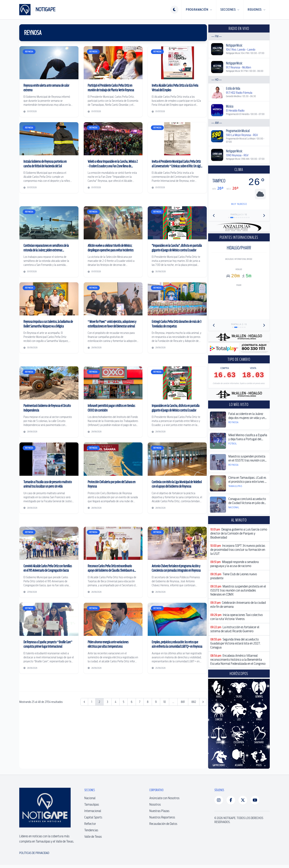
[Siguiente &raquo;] (203, 761)
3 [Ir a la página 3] (107, 761)
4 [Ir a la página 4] (115, 761)
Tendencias (91, 833)
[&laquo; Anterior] (84, 761)
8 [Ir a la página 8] (148, 761)
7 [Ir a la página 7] (140, 761)
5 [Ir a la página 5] (124, 761)
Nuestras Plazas (159, 814)
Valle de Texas (93, 839)
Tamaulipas (92, 807)
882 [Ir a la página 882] (194, 761)
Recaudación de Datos (163, 827)
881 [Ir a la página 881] (183, 761)
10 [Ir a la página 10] (165, 761)
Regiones (257, 10)
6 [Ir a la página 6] (132, 761)
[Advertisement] (113, 710)
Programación (199, 10)
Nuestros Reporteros (162, 820)
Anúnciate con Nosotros (164, 801)
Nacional (90, 801)
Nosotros (155, 807)
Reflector (90, 827)
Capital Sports (93, 820)
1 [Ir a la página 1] (92, 761)
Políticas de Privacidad (34, 856)
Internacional (93, 814)
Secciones (230, 10)
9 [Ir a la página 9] (156, 761)
